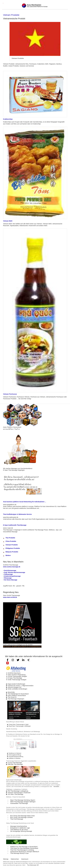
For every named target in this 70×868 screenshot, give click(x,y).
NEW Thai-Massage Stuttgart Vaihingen (23, 802)
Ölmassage (8, 578)
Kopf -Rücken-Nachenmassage (15, 572)
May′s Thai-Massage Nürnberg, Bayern (23, 800)
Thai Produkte (10, 538)
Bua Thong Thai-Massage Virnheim (21, 817)
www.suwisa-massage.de (12, 567)
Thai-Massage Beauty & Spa (19, 853)
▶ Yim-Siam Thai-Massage (15, 794)
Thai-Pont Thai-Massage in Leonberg (22, 850)
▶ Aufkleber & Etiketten (14, 758)
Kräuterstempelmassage (12, 576)
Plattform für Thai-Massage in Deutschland (24, 847)
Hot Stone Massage (11, 580)
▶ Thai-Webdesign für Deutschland (17, 694)
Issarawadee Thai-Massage (19, 803)
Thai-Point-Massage (17, 819)
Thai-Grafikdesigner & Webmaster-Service (17, 514)
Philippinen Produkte (13, 548)
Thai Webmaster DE (33, 865)
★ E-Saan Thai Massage (14, 678)
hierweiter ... (57, 787)
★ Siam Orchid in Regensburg (16, 675)
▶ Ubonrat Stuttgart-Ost (14, 687)
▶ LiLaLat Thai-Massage (14, 763)
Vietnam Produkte (12, 545)
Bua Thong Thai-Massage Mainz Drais (22, 816)
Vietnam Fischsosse (10, 394)
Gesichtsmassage (10, 570)
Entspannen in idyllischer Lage (20, 828)
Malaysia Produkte (12, 552)
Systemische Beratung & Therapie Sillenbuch (25, 852)
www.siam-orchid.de (10, 597)
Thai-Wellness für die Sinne (19, 830)
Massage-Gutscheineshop (19, 826)
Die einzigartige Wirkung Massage (21, 831)
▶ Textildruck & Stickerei (14, 753)
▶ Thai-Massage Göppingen (15, 699)
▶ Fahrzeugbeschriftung (14, 755)
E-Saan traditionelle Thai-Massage (15, 525)
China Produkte (11, 541)
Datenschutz (15, 859)
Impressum (25, 859)
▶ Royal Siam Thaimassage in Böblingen (19, 726)
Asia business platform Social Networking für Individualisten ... (25, 502)
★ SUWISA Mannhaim (13, 673)
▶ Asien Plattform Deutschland (16, 696)
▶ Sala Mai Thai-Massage (14, 764)
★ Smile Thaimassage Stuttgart (16, 680)
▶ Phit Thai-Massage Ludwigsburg (17, 791)
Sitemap (6, 859)
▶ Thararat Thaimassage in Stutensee (18, 793)
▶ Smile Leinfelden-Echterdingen (17, 689)
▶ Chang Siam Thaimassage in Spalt (18, 724)
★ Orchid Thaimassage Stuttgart (17, 676)
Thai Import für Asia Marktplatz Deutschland (24, 848)
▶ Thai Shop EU (11, 697)
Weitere (8, 555)
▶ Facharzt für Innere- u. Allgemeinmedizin (20, 686)
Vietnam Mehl (8, 221)
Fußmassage (8, 574)
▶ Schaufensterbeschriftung (15, 757)
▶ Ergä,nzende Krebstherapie (16, 684)
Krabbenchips (8, 119)
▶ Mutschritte (10, 692)
